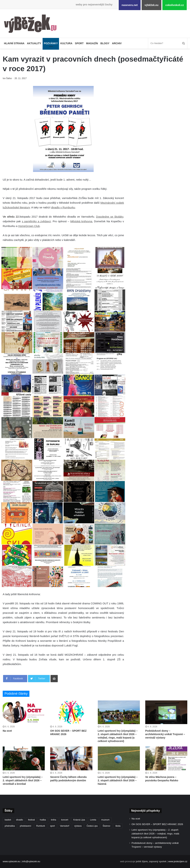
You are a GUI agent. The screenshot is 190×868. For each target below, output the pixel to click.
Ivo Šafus (7, 78)
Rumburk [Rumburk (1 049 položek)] (41, 826)
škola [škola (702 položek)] (118, 826)
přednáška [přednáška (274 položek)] (10, 826)
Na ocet (7, 731)
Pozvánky (51, 43)
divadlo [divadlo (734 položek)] (19, 820)
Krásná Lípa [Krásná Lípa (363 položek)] (79, 820)
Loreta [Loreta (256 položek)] (93, 820)
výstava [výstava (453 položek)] (78, 826)
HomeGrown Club (29, 226)
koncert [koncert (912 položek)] (65, 820)
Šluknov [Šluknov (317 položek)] (107, 826)
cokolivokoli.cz (174, 5)
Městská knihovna (81, 221)
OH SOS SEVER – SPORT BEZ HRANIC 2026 (157, 824)
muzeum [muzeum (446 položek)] (105, 820)
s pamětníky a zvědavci (36, 221)
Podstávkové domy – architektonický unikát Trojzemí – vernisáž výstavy (165, 734)
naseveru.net (130, 5)
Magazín (92, 43)
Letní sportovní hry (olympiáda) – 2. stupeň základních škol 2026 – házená (118, 780)
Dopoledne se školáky (110, 217)
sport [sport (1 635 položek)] (52, 826)
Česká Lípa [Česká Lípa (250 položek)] (92, 826)
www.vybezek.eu (11, 861)
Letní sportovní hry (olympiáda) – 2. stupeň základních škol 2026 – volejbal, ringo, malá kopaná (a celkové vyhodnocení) (155, 834)
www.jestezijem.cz (178, 861)
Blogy (105, 43)
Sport (79, 43)
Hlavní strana (14, 43)
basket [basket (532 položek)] (8, 820)
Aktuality (34, 43)
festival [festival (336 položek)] (31, 820)
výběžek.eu (151, 5)
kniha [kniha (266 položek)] (53, 820)
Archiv (117, 43)
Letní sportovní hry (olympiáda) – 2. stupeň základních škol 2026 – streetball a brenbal (23, 780)
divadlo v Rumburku (63, 207)
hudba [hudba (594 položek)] (43, 820)
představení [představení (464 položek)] (26, 826)
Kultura (66, 43)
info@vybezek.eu (31, 861)
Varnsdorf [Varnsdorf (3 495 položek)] (65, 826)
